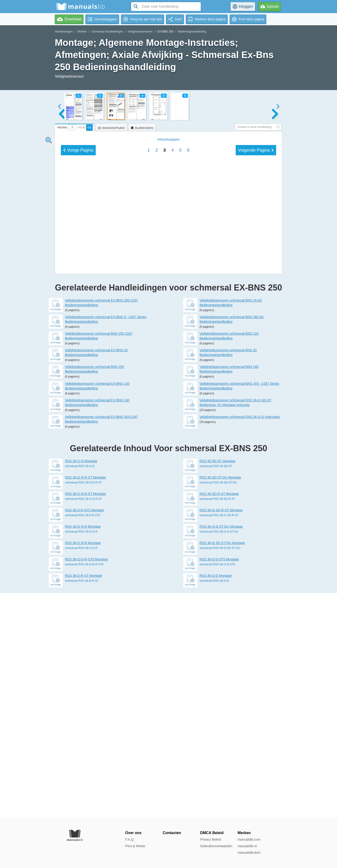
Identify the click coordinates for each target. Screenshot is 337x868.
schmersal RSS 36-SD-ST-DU (218, 707)
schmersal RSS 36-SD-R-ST (217, 723)
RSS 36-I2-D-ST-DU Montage (221, 751)
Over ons (133, 833)
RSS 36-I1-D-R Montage (83, 767)
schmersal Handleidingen (107, 32)
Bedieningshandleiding (192, 32)
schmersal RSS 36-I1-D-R (81, 772)
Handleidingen (64, 32)
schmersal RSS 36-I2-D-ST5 (217, 789)
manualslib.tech (249, 853)
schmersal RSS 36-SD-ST (216, 690)
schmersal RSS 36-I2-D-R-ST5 (84, 789)
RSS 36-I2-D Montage (216, 800)
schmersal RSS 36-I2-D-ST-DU (219, 756)
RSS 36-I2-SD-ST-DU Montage (222, 767)
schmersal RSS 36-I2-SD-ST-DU (220, 772)
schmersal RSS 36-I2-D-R (81, 756)
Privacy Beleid (211, 839)
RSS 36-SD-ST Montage (218, 685)
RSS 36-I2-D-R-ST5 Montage (86, 784)
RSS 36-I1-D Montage (81, 685)
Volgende (256, 468)
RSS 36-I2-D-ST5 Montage (219, 784)
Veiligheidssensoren (140, 32)
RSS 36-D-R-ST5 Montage (85, 734)
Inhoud (168, 457)
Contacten (172, 833)
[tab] (75, 127)
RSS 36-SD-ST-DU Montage (220, 702)
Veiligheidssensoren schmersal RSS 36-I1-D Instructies (240, 641)
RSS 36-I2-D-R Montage (83, 751)
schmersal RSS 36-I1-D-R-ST (84, 723)
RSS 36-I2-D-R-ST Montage (86, 702)
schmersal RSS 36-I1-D (80, 690)
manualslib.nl (247, 846)
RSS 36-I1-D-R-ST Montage (86, 718)
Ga (89, 127)
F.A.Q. (130, 839)
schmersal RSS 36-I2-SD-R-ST (219, 740)
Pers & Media (135, 846)
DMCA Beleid (212, 833)
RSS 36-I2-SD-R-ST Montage (221, 734)
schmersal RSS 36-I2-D (214, 805)
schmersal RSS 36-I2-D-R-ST (84, 707)
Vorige (78, 468)
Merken (82, 32)
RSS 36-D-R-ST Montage (84, 800)
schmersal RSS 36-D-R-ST (82, 805)
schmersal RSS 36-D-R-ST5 (83, 740)
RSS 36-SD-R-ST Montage (219, 718)
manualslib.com (249, 839)
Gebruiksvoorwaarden (216, 846)
